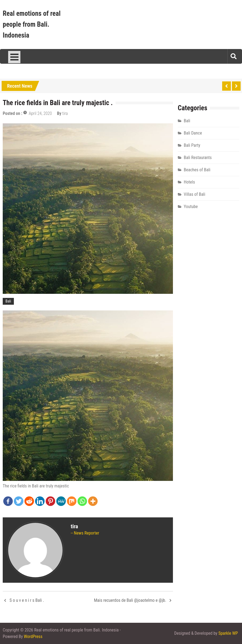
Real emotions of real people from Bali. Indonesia (32, 24)
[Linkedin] (40, 501)
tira (65, 113)
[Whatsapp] (82, 501)
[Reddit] (29, 501)
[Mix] (72, 501)
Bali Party (192, 145)
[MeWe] (61, 501)
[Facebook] (8, 501)
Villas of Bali (195, 194)
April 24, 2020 (40, 113)
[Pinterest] (50, 501)
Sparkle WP (228, 633)
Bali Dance (193, 133)
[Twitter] (19, 501)
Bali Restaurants (198, 158)
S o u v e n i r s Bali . (27, 600)
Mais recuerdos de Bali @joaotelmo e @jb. (130, 600)
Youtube (191, 207)
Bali (8, 301)
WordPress (33, 637)
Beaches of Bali (197, 170)
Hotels (189, 182)
